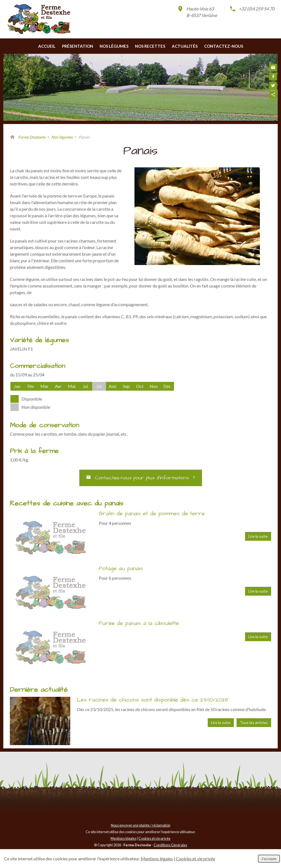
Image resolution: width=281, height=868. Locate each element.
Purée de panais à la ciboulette (139, 623)
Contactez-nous (224, 46)
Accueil (47, 46)
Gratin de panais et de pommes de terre (152, 514)
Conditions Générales (170, 845)
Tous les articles (254, 722)
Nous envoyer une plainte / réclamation (141, 825)
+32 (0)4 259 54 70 (252, 9)
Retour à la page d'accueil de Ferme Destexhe (12, 137)
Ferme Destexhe (32, 137)
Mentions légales (123, 838)
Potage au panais (121, 568)
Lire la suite (258, 536)
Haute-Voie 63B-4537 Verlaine (197, 12)
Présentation (78, 46)
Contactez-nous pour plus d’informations (141, 478)
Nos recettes (150, 46)
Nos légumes (114, 46)
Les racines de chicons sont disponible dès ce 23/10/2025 (153, 700)
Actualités (185, 46)
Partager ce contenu (273, 95)
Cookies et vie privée (154, 838)
